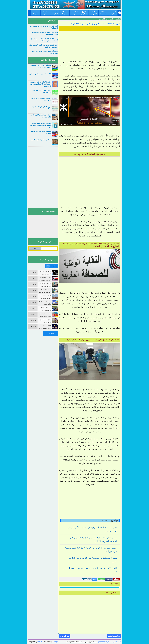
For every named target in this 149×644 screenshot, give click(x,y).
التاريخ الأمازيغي (84, 13)
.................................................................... (47, 30)
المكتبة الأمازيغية (55, 13)
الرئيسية (118, 19)
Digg (90, 579)
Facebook (109, 579)
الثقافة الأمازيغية (103, 13)
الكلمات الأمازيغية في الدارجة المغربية (40, 74)
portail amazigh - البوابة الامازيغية (109, 642)
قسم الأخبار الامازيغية (106, 19)
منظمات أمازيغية (65, 13)
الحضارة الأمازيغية (113, 13)
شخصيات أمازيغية (74, 13)
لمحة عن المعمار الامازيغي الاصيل (41, 140)
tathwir (40, 642)
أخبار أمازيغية (36, 13)
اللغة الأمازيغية (94, 13)
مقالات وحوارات (45, 13)
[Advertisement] (90, 46)
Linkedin (85, 579)
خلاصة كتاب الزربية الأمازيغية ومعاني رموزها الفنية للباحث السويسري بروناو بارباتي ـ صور (40, 84)
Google (55, 642)
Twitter (95, 579)
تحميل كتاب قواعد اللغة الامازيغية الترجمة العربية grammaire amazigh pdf (40, 125)
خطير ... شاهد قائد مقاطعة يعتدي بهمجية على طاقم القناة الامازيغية (96, 24)
